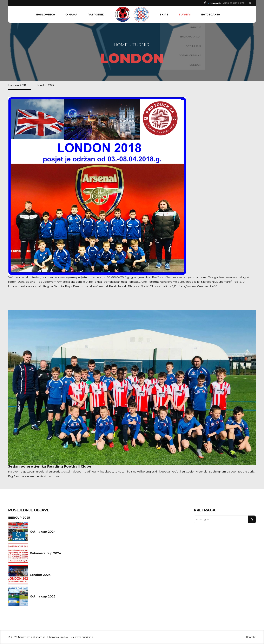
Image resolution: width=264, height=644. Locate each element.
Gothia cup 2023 (43, 596)
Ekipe (164, 14)
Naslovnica (45, 14)
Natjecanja (210, 14)
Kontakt (251, 637)
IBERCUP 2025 (19, 518)
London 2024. (41, 575)
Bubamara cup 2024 (45, 553)
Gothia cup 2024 (43, 532)
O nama (71, 14)
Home (121, 45)
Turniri (185, 14)
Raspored (96, 14)
